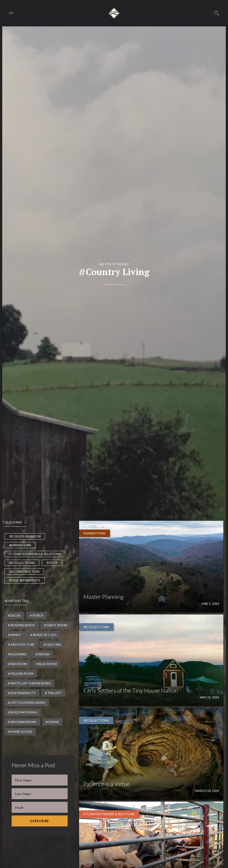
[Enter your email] (40, 807)
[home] (114, 13)
